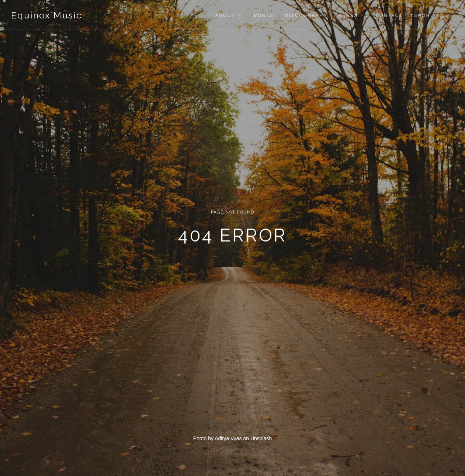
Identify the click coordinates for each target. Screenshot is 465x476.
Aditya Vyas (228, 438)
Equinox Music (46, 15)
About (225, 15)
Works (263, 15)
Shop (422, 15)
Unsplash (261, 438)
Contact (389, 15)
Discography (306, 15)
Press (348, 15)
